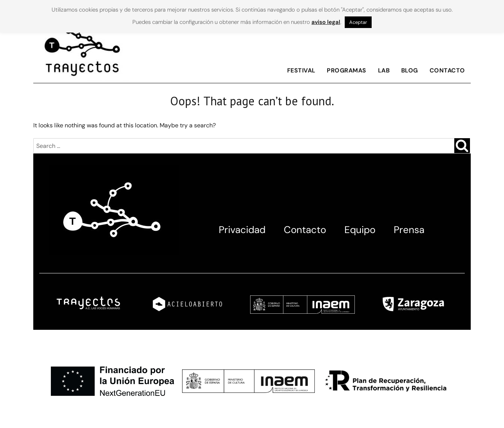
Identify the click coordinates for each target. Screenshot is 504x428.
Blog (410, 70)
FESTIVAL (301, 70)
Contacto (447, 70)
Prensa (409, 230)
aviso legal (326, 22)
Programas (347, 70)
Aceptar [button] (358, 22)
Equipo (360, 230)
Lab (384, 70)
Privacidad (242, 230)
